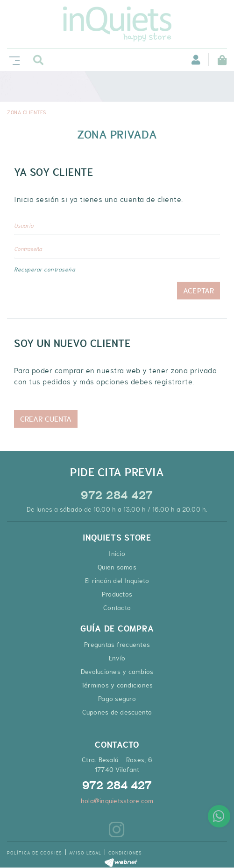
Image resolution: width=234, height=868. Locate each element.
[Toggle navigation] (13, 59)
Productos (117, 594)
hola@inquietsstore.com (117, 801)
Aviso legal (85, 853)
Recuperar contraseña (45, 270)
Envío (117, 658)
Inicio (117, 554)
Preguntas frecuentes (117, 645)
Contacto (117, 608)
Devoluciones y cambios (117, 672)
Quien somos (117, 567)
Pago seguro (117, 699)
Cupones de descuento (117, 712)
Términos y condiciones (117, 685)
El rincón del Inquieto (117, 581)
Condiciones (125, 853)
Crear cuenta (46, 419)
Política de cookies (35, 853)
